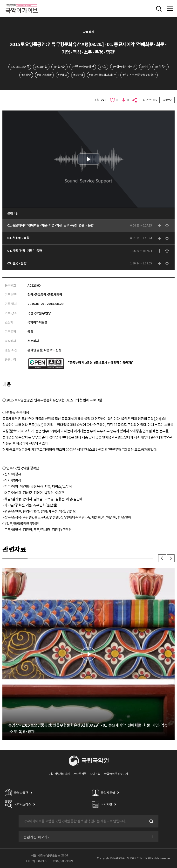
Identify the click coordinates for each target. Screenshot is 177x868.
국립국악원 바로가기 (116, 774)
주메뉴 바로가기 (0, 0)
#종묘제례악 (44, 75)
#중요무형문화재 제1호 (102, 75)
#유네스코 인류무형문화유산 (139, 75)
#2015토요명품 (20, 67)
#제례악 (26, 75)
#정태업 (78, 75)
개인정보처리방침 (60, 774)
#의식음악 (160, 67)
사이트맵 (95, 774)
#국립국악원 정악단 (124, 67)
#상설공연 (59, 67)
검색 (151, 821)
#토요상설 (41, 67)
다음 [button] (171, 558)
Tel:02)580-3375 (36, 861)
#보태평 (63, 75)
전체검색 (159, 9)
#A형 (103, 67)
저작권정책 (80, 774)
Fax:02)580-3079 (62, 861)
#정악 (145, 67)
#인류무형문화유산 (83, 67)
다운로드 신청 (150, 100)
